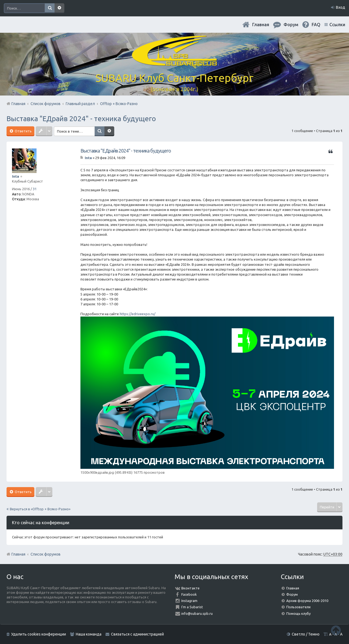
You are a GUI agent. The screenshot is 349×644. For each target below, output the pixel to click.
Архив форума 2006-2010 (307, 601)
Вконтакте (190, 588)
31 (35, 189)
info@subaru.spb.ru (197, 613)
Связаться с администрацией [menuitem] (137, 634)
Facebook (189, 594)
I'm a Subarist (192, 607)
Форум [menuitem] (291, 25)
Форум (292, 594)
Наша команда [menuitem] (89, 634)
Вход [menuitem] (341, 7)
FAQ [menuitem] (316, 25)
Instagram (189, 601)
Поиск (50, 8)
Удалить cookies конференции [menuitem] (39, 634)
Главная (261, 25)
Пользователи (298, 607)
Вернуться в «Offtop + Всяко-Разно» (40, 509)
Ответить (23, 131)
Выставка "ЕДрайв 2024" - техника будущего (81, 119)
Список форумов (46, 554)
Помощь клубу (298, 613)
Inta (16, 176)
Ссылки (337, 25)
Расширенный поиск (59, 8)
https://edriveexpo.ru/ (138, 314)
